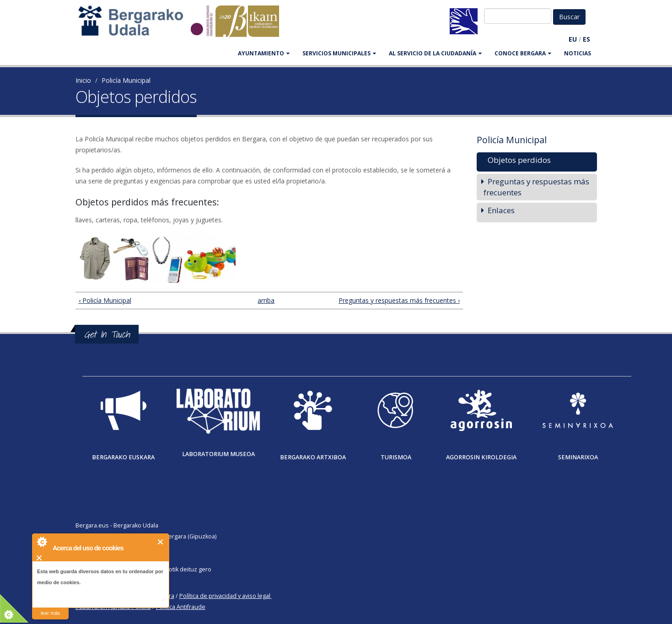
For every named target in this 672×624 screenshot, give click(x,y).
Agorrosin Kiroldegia (481, 457)
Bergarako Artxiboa (313, 457)
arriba (265, 300)
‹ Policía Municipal (105, 300)
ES (586, 39)
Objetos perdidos (519, 160)
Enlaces (501, 210)
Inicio (83, 80)
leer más (50, 613)
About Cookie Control (42, 542)
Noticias (578, 53)
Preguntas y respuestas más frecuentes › (399, 300)
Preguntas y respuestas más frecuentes (536, 187)
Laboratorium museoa (218, 454)
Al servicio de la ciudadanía (435, 53)
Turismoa (396, 457)
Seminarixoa (578, 457)
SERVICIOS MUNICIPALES (339, 53)
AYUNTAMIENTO (264, 53)
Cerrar (161, 542)
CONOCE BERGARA (523, 53)
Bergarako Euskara (123, 457)
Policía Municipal (126, 80)
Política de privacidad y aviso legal (225, 596)
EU (573, 39)
